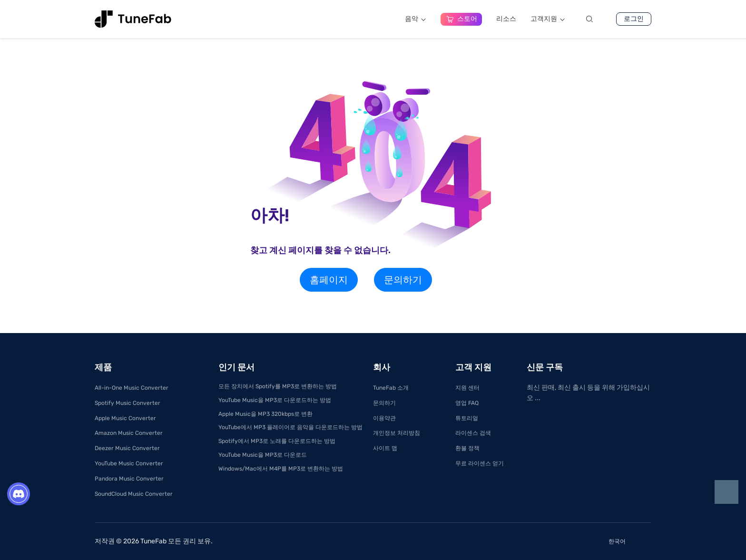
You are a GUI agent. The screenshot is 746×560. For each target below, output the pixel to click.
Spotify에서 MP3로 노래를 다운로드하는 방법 (277, 441)
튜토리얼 (467, 418)
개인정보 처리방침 (397, 433)
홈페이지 (329, 280)
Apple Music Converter (125, 418)
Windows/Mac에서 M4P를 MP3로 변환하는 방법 (281, 469)
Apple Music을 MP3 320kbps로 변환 (265, 414)
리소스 (506, 19)
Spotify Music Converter (128, 403)
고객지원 (548, 19)
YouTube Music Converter (129, 463)
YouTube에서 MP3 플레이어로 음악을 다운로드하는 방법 (290, 427)
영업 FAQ (467, 403)
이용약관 (384, 418)
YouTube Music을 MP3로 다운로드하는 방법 (275, 400)
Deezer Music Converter (127, 448)
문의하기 (403, 280)
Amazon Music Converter (129, 433)
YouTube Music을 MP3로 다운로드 (263, 455)
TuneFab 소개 (391, 388)
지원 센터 (467, 388)
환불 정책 (467, 448)
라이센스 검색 (473, 433)
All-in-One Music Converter (132, 388)
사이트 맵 (385, 448)
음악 (416, 19)
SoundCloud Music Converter (134, 494)
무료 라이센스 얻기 (480, 463)
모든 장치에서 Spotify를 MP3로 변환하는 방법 (278, 386)
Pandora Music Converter (129, 479)
